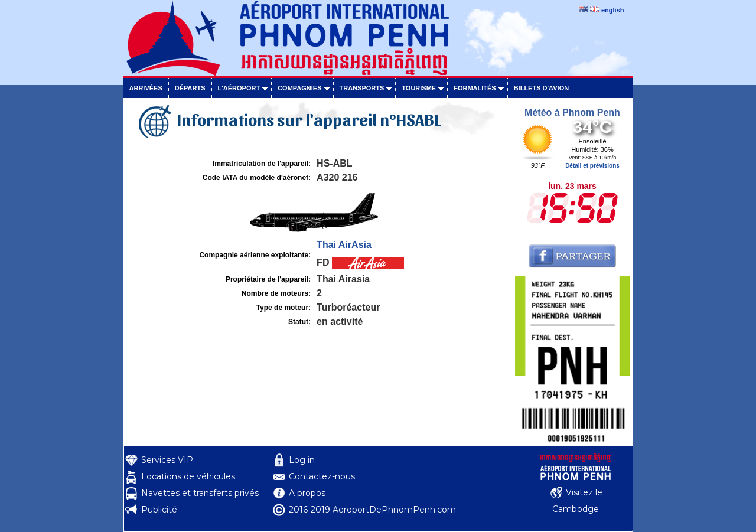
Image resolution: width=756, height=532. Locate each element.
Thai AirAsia (344, 245)
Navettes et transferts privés (200, 493)
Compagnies (299, 88)
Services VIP (167, 460)
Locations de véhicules (188, 476)
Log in (302, 460)
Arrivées (146, 88)
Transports (362, 88)
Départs (190, 88)
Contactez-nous (322, 476)
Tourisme (419, 88)
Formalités (475, 88)
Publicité (159, 510)
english (613, 10)
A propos (307, 493)
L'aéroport (239, 88)
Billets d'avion (541, 88)
